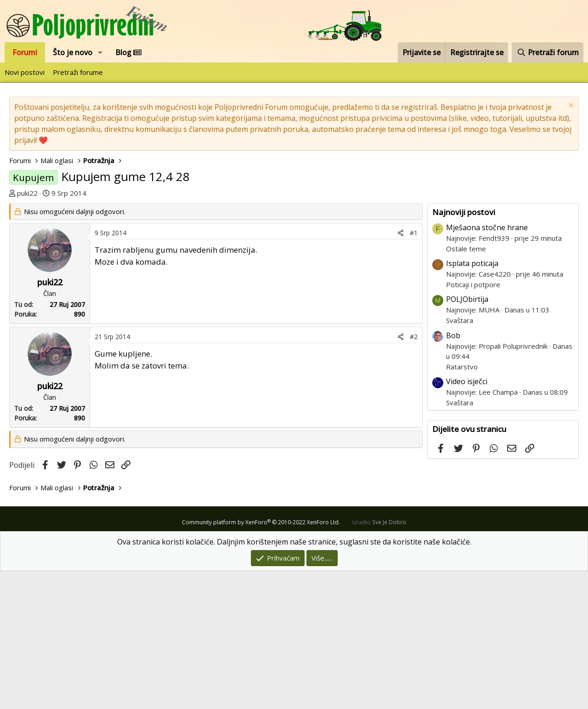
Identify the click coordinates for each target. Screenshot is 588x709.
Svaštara (460, 458)
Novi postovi (25, 72)
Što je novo (73, 52)
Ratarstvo (462, 505)
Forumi (25, 52)
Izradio (379, 660)
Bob (453, 473)
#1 (414, 371)
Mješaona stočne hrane (487, 365)
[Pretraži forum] (548, 52)
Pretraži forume (78, 72)
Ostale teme (466, 386)
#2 (414, 474)
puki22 (27, 193)
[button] (100, 52)
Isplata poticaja (472, 401)
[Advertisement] (294, 267)
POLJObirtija (467, 437)
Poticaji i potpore (473, 422)
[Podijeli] (401, 371)
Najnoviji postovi (464, 350)
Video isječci (467, 519)
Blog (128, 52)
